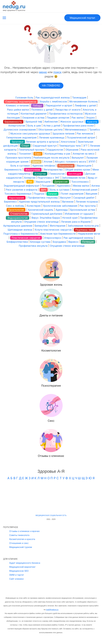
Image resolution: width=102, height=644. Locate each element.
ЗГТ (85, 146)
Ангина (96, 186)
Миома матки (81, 186)
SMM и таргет (17, 559)
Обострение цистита (50, 130)
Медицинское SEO (19, 555)
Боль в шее (34, 126)
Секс (38, 154)
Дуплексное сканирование (20, 130)
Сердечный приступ (45, 146)
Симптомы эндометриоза (21, 102)
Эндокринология (18, 218)
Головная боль (24, 97)
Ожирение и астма (33, 118)
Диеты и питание (51, 315)
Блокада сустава (40, 242)
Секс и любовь (15, 206)
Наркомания (16, 198)
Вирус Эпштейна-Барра (46, 218)
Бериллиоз (10, 202)
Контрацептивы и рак (58, 154)
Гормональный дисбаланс (47, 214)
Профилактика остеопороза (66, 114)
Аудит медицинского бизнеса (25, 547)
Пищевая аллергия (58, 118)
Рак (30, 182)
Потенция (88, 242)
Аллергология (17, 126)
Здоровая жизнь (51, 285)
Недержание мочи (89, 234)
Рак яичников (85, 134)
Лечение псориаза (87, 202)
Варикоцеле (84, 166)
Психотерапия (51, 386)
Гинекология (57, 174)
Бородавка (59, 242)
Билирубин (41, 226)
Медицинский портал (82, 18)
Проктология (16, 210)
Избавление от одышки (79, 214)
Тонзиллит (25, 154)
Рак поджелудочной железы (53, 97)
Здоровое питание (63, 134)
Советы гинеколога (19, 519)
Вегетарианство (53, 170)
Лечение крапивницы (52, 138)
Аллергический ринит (85, 190)
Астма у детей (52, 126)
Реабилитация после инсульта (51, 158)
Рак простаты (88, 206)
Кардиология (55, 150)
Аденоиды (62, 210)
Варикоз (73, 242)
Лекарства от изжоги (68, 110)
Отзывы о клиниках (51, 456)
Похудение (48, 186)
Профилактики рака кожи (78, 126)
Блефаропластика (17, 242)
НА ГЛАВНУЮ (51, 86)
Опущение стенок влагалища (41, 222)
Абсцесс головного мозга (70, 162)
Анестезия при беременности (58, 234)
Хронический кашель (40, 210)
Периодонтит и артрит (59, 106)
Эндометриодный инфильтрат (22, 186)
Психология (66, 166)
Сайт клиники (16, 563)
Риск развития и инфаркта (22, 190)
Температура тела (70, 146)
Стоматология (19, 214)
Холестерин (34, 206)
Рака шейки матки (18, 110)
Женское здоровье (72, 122)
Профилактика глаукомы (43, 198)
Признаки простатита (18, 158)
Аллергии (40, 174)
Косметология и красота (22, 523)
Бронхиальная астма (83, 210)
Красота (92, 122)
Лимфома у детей (85, 106)
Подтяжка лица (85, 230)
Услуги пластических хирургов (53, 230)
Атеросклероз (53, 238)
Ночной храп (70, 218)
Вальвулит (78, 158)
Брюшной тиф (34, 122)
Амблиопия (51, 122)
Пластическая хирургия (26, 238)
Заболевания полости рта (83, 226)
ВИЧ (44, 190)
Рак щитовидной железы (78, 238)
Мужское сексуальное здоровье (30, 134)
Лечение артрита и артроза (42, 142)
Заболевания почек (74, 178)
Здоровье (17, 142)
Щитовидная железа (20, 230)
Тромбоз (95, 130)
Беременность (13, 122)
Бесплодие (75, 174)
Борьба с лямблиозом (53, 101)
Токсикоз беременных (18, 194)
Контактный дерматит (34, 114)
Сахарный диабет (84, 198)
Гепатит (52, 194)
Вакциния (92, 194)
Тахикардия (79, 97)
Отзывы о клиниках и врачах (24, 515)
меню (43, 72)
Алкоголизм (68, 142)
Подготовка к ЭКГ (49, 178)
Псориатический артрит (81, 138)
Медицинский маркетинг (22, 551)
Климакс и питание (17, 106)
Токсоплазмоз (80, 182)
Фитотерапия (58, 226)
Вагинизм (68, 202)
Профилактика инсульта (33, 246)
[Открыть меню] (4, 18)
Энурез (90, 118)
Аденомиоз (64, 186)
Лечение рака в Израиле (76, 222)
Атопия (48, 162)
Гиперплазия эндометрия (21, 138)
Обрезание (72, 150)
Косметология (51, 351)
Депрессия (61, 182)
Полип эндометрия (72, 194)
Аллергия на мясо (84, 154)
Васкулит (66, 198)
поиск (57, 72)
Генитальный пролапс (32, 150)
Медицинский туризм (21, 531)
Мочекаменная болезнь (84, 101)
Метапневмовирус (76, 130)
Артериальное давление (18, 226)
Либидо (37, 106)
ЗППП (92, 162)
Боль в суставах (20, 166)
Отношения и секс (19, 527)
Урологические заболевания (60, 206)
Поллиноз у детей (42, 110)
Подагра (39, 194)
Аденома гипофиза (44, 166)
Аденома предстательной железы (39, 202)
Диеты (36, 162)
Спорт (25, 146)
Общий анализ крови (78, 170)
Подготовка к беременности (21, 234)
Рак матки (78, 118)
